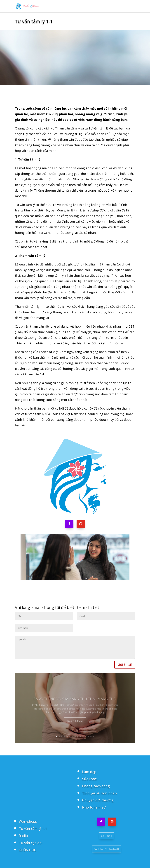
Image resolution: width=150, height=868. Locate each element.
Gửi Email (125, 665)
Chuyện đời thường (98, 800)
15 (94, 737)
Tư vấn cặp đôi (31, 843)
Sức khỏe (89, 779)
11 (83, 737)
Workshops (28, 821)
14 (91, 737)
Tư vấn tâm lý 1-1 (33, 828)
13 (88, 737)
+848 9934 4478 (108, 849)
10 (80, 737)
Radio (23, 836)
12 (86, 737)
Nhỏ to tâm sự (94, 807)
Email (108, 836)
